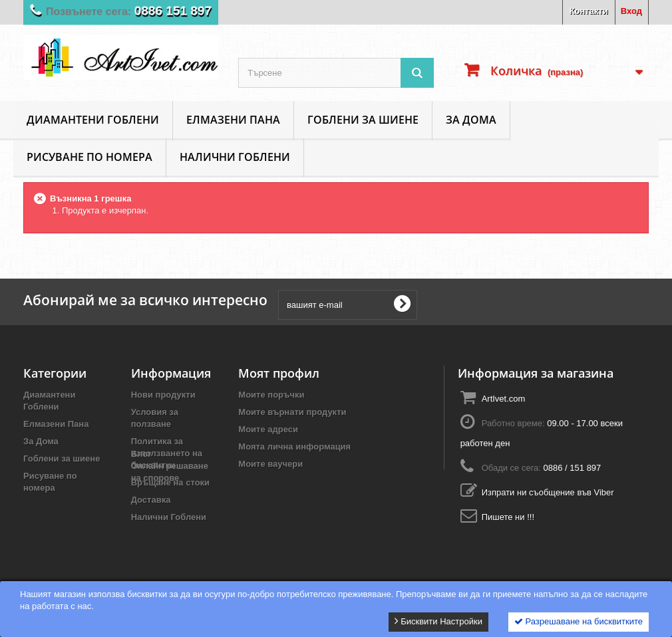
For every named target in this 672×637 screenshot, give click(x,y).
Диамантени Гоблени (93, 120)
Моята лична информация (294, 446)
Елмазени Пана (233, 120)
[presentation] (525, 305)
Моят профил (279, 373)
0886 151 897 (175, 11)
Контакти (589, 11)
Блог (141, 540)
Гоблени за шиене (363, 120)
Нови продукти (163, 395)
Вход (631, 11)
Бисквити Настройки (438, 621)
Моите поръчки (271, 395)
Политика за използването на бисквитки (167, 453)
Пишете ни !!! (508, 517)
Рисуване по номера (89, 157)
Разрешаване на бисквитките (579, 621)
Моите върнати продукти (292, 412)
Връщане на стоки (170, 482)
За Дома (471, 120)
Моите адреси (268, 429)
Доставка (151, 500)
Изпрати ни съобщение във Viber (548, 492)
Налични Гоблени (235, 157)
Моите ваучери (270, 464)
